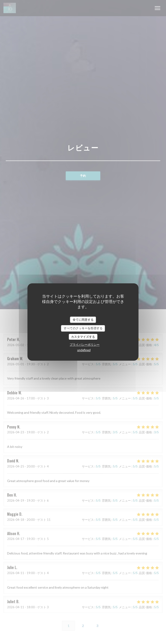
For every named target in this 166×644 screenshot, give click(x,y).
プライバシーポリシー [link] (85, 344)
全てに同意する (83, 320)
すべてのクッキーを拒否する (83, 328)
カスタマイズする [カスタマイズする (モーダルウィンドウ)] (83, 337)
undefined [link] (84, 350)
